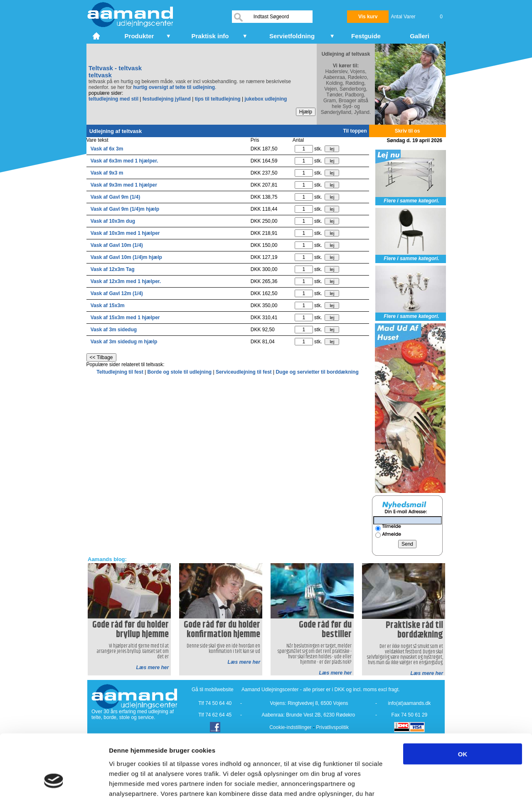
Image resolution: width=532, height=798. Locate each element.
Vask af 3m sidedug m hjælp (124, 342)
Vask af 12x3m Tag (113, 269)
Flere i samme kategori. (411, 201)
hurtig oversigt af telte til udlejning (174, 87)
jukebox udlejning (266, 99)
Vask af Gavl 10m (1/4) (117, 245)
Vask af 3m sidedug (114, 330)
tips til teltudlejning (218, 99)
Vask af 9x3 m (107, 173)
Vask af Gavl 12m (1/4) (117, 293)
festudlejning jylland (167, 99)
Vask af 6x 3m (107, 149)
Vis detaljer (432, 782)
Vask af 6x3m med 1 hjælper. (124, 161)
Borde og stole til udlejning (180, 372)
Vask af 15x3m (108, 305)
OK (463, 698)
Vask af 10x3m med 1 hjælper (125, 233)
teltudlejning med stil (113, 99)
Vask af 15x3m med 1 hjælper (125, 318)
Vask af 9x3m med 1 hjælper (124, 185)
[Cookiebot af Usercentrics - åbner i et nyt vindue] (54, 782)
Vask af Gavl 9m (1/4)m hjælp (125, 209)
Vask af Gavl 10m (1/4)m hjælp (126, 257)
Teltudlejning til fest (121, 372)
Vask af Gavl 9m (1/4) (115, 197)
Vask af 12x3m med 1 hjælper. (126, 281)
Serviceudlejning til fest (244, 372)
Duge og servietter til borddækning (317, 372)
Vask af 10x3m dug (113, 221)
